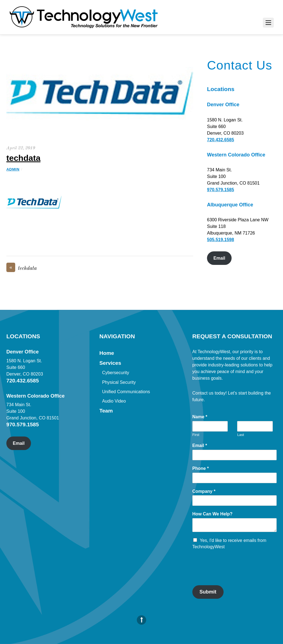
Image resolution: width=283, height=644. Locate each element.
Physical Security (119, 382)
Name (200, 417)
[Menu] (268, 23)
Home (107, 353)
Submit (208, 592)
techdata (23, 158)
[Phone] (234, 478)
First (196, 435)
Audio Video (114, 401)
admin (13, 169)
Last (241, 435)
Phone (201, 468)
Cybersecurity (116, 373)
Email (219, 258)
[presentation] (234, 576)
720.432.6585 (221, 140)
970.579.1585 (221, 190)
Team (106, 411)
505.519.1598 (221, 240)
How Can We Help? (213, 514)
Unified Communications (126, 392)
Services (110, 363)
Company (204, 491)
